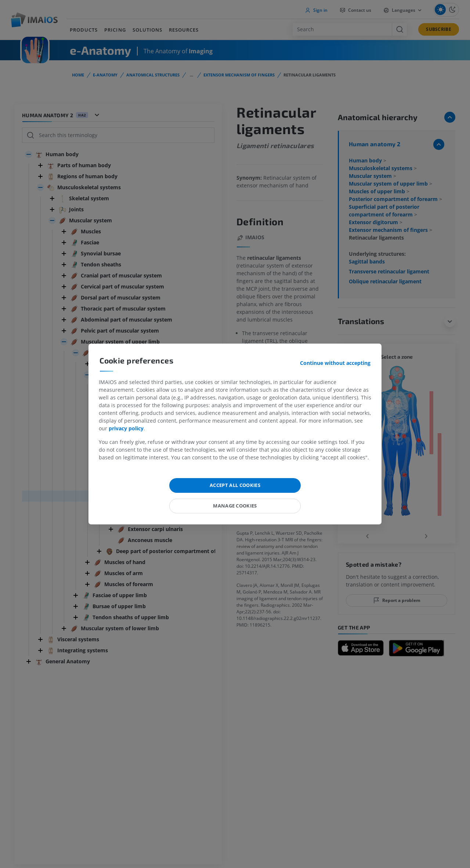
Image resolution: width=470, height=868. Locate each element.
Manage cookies (235, 506)
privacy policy (126, 428)
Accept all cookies (235, 485)
